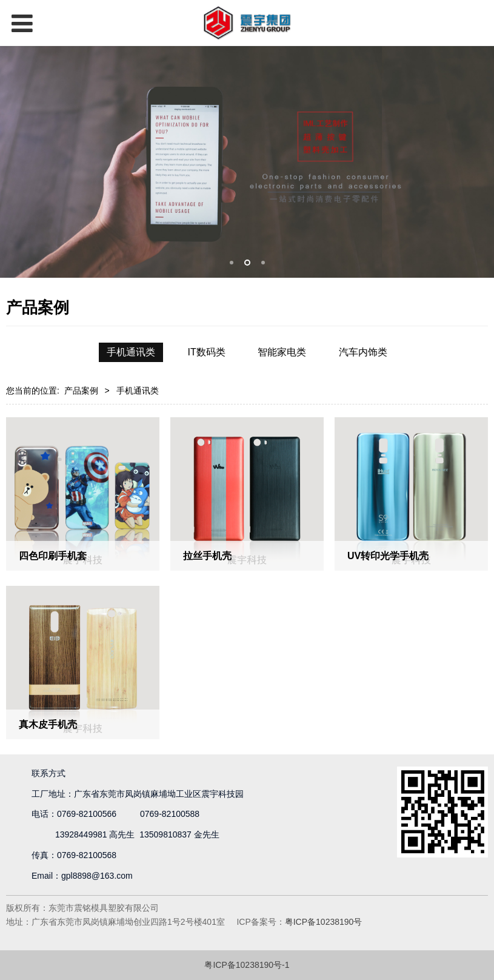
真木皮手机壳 (48, 724)
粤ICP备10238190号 (324, 922)
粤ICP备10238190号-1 (247, 965)
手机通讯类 (131, 352)
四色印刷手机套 (53, 555)
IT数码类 (207, 352)
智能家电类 (282, 352)
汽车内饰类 (363, 352)
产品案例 (81, 391)
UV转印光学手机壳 (388, 555)
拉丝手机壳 (207, 555)
